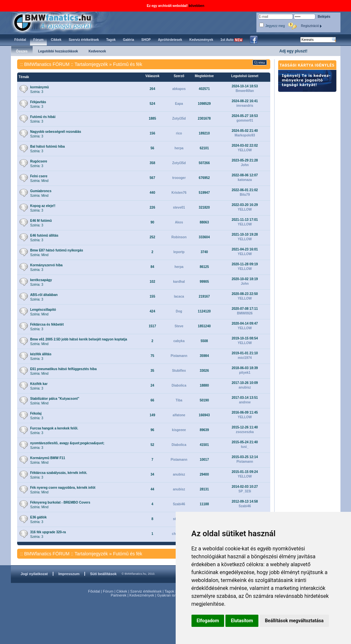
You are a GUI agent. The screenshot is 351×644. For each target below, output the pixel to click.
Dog (179, 311)
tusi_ (245, 447)
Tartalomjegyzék (91, 64)
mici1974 (245, 358)
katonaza (245, 180)
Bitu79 (245, 195)
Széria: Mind (40, 178)
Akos (179, 222)
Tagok (169, 591)
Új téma (260, 62)
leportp (179, 252)
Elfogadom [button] (208, 621)
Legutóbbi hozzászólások (58, 51)
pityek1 (245, 373)
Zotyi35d (179, 118)
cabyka (179, 341)
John (245, 165)
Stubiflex (179, 371)
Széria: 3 (40, 89)
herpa (179, 148)
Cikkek (122, 591)
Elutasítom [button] (242, 621)
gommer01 (245, 120)
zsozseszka (245, 432)
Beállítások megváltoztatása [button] (294, 621)
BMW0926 (245, 313)
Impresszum (69, 574)
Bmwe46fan (245, 91)
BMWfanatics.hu (60, 22)
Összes (22, 51)
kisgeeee (179, 430)
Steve (179, 326)
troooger (179, 178)
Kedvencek (97, 51)
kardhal (179, 282)
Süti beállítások (103, 574)
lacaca (179, 296)
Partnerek (119, 595)
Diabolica (179, 385)
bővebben (197, 6)
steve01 (179, 207)
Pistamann (179, 356)
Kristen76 (179, 193)
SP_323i (245, 491)
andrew (245, 402)
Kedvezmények (142, 595)
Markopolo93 (245, 135)
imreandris (245, 106)
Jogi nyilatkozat (34, 574)
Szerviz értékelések (146, 591)
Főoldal (94, 591)
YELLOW (245, 150)
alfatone (179, 415)
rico (179, 133)
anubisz (245, 387)
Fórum (108, 591)
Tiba (179, 400)
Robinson (179, 237)
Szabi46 (179, 504)
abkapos (179, 89)
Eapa (179, 104)
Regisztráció (311, 26)
